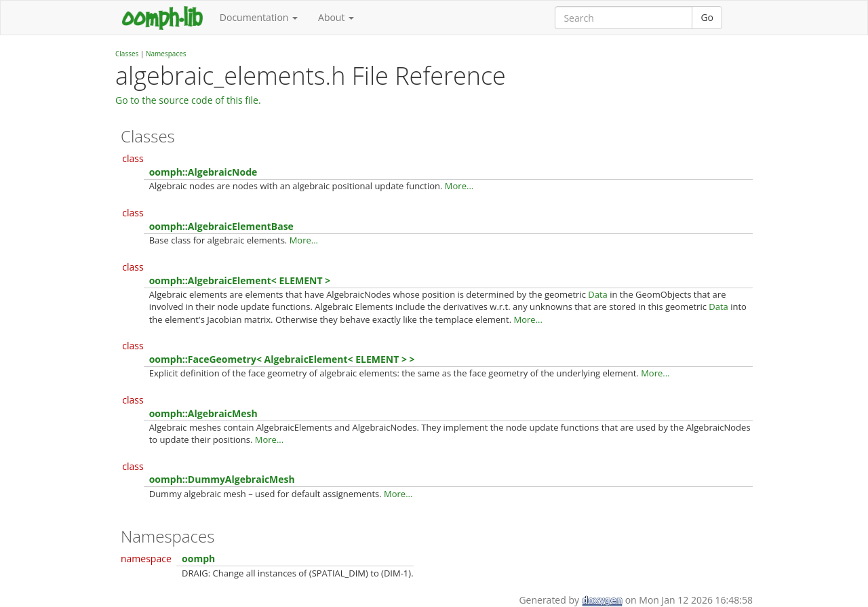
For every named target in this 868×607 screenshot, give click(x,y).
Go (707, 17)
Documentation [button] (259, 17)
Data (598, 294)
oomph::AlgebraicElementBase (221, 226)
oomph (198, 559)
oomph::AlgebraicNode (203, 172)
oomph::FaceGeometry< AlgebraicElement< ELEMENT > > (282, 359)
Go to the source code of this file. (188, 100)
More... (459, 186)
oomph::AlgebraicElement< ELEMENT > (240, 280)
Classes (127, 54)
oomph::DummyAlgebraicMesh (222, 479)
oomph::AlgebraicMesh (203, 413)
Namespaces (166, 54)
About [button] (336, 17)
